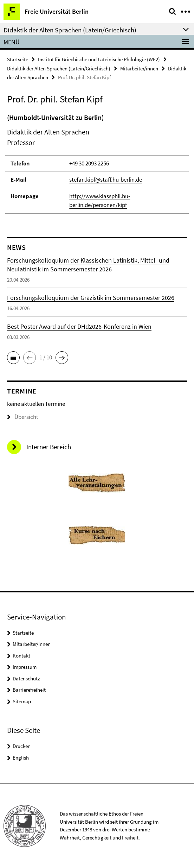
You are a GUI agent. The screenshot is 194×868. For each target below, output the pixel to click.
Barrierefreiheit (29, 690)
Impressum (25, 667)
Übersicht (23, 417)
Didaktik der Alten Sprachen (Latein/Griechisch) (59, 68)
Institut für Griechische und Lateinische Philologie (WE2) (99, 59)
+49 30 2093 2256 (89, 163)
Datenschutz (26, 678)
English (21, 758)
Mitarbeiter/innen (139, 68)
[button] (13, 358)
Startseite (18, 59)
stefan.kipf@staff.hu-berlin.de (106, 180)
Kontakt (21, 656)
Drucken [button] (22, 746)
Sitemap (22, 701)
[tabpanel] (97, 163)
